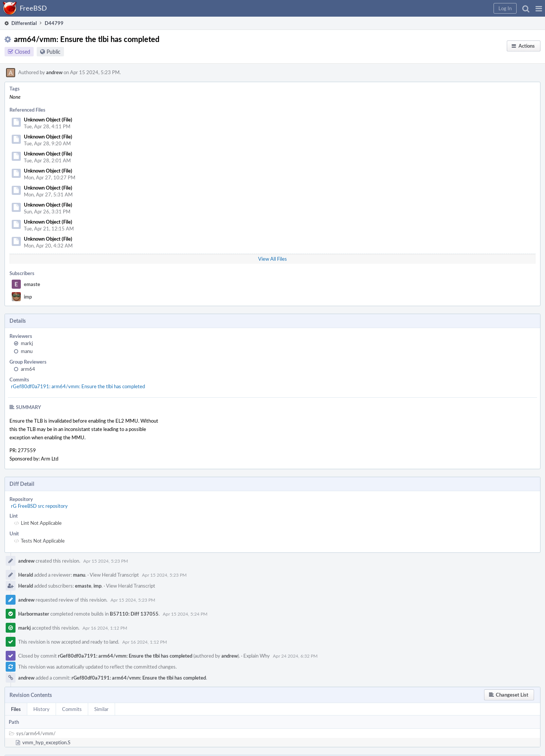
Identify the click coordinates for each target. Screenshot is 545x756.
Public (54, 52)
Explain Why (257, 656)
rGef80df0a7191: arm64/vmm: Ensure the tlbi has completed (78, 386)
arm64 (28, 369)
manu (27, 351)
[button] (539, 8)
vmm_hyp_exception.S (46, 742)
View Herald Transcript (114, 575)
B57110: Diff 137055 (134, 614)
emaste (32, 284)
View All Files (272, 259)
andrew (54, 72)
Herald (26, 575)
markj (27, 343)
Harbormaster (34, 614)
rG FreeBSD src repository (39, 506)
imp (28, 297)
